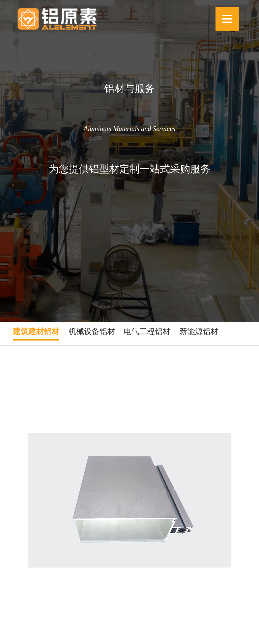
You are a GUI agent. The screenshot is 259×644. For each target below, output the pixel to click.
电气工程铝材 (147, 331)
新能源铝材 (199, 331)
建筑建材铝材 (36, 331)
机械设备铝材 (92, 331)
